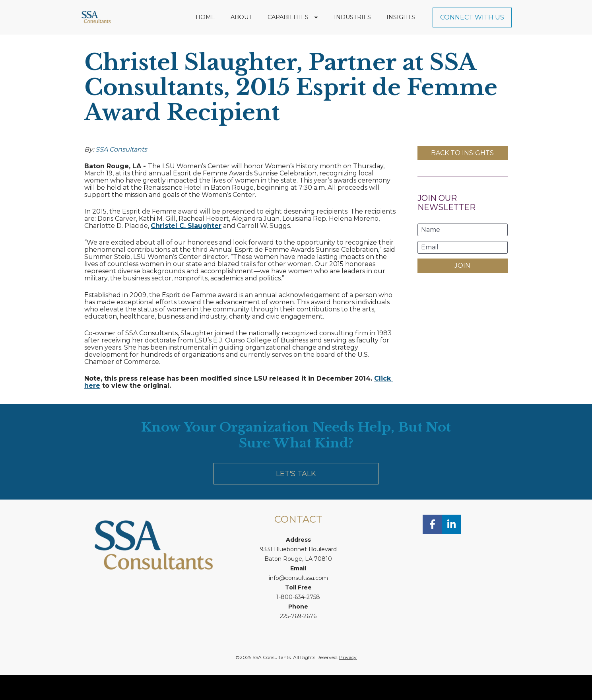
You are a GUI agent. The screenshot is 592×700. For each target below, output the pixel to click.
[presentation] (462, 319)
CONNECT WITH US (472, 30)
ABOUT (241, 29)
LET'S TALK (296, 499)
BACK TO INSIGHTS (462, 178)
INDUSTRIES (352, 29)
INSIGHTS (401, 29)
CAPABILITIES (293, 29)
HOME (205, 29)
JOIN (462, 291)
